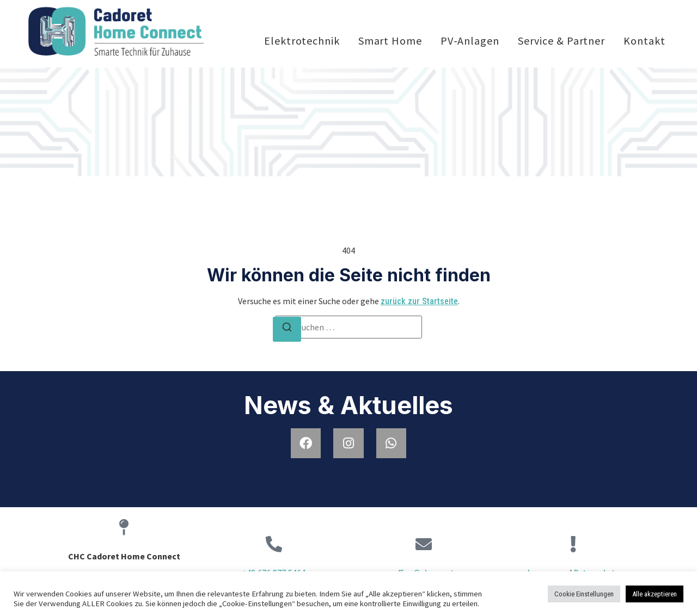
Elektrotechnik (302, 41)
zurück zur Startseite (419, 301)
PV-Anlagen (470, 41)
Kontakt (644, 41)
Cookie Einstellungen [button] (584, 594)
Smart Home (390, 41)
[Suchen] (287, 329)
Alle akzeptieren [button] (655, 594)
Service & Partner (561, 41)
